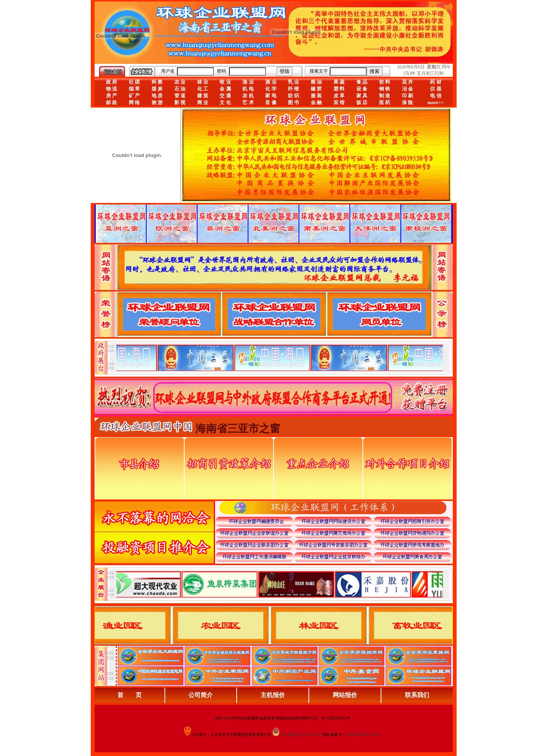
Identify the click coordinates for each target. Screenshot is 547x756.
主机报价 (273, 695)
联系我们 (417, 695)
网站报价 (345, 695)
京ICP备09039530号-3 (364, 735)
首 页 (130, 695)
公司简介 (201, 695)
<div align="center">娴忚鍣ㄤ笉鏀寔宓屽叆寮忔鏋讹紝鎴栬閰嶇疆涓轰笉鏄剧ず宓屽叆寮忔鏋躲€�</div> (280, 358)
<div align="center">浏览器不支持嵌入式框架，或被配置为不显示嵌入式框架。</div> (280, 584)
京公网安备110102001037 (301, 735)
